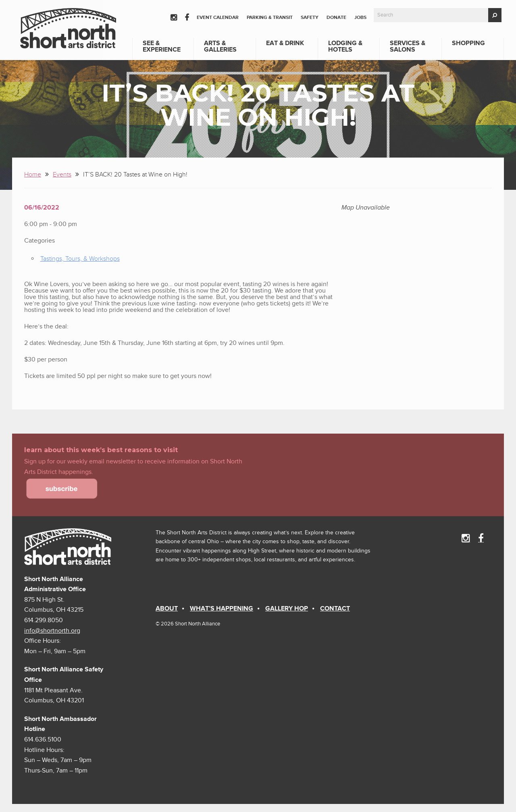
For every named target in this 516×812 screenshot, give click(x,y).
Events (62, 174)
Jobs (360, 18)
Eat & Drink (285, 43)
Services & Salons (408, 46)
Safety (310, 18)
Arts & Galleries (220, 46)
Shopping (468, 43)
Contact (335, 608)
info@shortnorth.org (52, 631)
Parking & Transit (270, 18)
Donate (336, 18)
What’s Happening (222, 608)
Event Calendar (218, 18)
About (167, 608)
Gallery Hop (287, 608)
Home (33, 174)
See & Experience (162, 46)
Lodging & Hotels (345, 46)
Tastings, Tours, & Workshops (80, 259)
